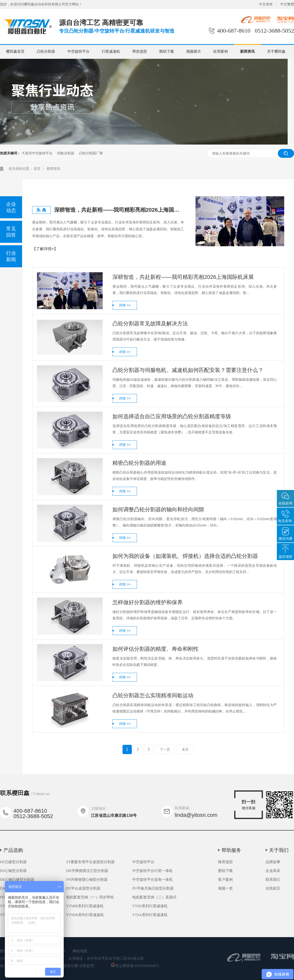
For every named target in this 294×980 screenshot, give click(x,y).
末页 (185, 749)
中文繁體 (287, 4)
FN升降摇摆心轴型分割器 (87, 880)
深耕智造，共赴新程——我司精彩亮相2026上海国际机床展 (119, 210)
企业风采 (273, 871)
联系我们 (273, 880)
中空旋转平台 (78, 51)
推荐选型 (225, 862)
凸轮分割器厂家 (91, 153)
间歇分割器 (66, 153)
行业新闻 (11, 256)
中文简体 (266, 4)
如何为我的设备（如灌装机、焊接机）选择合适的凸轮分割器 (185, 556)
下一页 (165, 749)
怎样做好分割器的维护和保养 (147, 602)
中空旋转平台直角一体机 (153, 880)
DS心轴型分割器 (13, 871)
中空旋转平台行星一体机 (153, 871)
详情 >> (125, 305)
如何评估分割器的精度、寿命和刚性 (156, 649)
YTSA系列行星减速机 (150, 915)
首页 (37, 169)
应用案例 (220, 51)
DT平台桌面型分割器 (83, 888)
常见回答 (11, 232)
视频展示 (194, 51)
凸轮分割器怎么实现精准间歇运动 (153, 695)
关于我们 (279, 850)
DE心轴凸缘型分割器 (17, 880)
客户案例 (225, 880)
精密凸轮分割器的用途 (139, 463)
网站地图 (80, 951)
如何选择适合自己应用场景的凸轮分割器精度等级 (172, 416)
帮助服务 (231, 850)
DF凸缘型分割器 (13, 862)
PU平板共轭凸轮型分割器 (153, 888)
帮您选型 (140, 51)
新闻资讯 (247, 51)
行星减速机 (111, 51)
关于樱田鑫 (276, 51)
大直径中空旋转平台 (37, 153)
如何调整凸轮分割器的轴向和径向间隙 (158, 509)
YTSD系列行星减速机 (150, 906)
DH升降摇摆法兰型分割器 (87, 871)
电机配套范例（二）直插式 (154, 897)
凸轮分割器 (46, 51)
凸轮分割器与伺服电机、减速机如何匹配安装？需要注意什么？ (188, 370)
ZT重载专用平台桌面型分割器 (90, 862)
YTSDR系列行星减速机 (85, 915)
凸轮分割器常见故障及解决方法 (150, 324)
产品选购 (13, 850)
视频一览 (225, 888)
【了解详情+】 (45, 249)
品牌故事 (273, 862)
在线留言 (273, 888)
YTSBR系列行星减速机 (85, 906)
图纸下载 (167, 51)
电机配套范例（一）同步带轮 (90, 897)
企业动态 (11, 207)
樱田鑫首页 (15, 51)
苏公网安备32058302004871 (135, 966)
